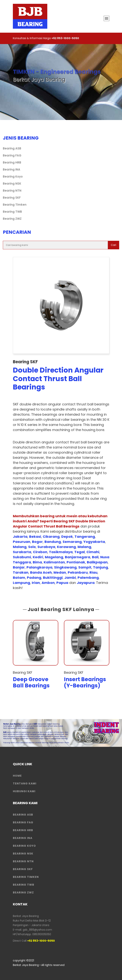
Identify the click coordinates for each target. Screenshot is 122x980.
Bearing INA (12, 169)
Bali (95, 557)
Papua (62, 583)
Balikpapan (97, 562)
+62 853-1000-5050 (65, 38)
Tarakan (21, 572)
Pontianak (76, 562)
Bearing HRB (12, 162)
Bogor (37, 542)
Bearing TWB (12, 212)
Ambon (48, 583)
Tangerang (85, 537)
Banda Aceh (41, 572)
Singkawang (65, 567)
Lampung (21, 583)
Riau (93, 572)
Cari (113, 245)
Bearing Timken (15, 205)
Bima (37, 562)
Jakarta (20, 537)
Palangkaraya (39, 567)
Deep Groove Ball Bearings (31, 683)
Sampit (85, 567)
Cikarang (51, 537)
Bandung (53, 542)
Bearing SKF (12, 198)
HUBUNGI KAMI (24, 791)
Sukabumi (22, 557)
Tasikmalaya (61, 552)
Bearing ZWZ (12, 219)
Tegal (80, 552)
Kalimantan (54, 562)
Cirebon (40, 552)
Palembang (88, 578)
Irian (36, 583)
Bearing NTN (12, 191)
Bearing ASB (12, 148)
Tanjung (101, 567)
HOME (17, 776)
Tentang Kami (25, 783)
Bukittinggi (53, 578)
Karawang (66, 547)
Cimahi (93, 552)
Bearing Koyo (13, 176)
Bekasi (35, 537)
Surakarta (22, 552)
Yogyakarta (94, 542)
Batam (19, 578)
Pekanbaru (78, 572)
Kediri (38, 557)
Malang (20, 547)
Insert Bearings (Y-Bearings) (85, 683)
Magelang (54, 557)
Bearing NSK (12, 184)
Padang (34, 578)
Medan (60, 572)
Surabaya (46, 547)
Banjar (19, 567)
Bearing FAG (12, 155)
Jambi (70, 578)
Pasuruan (22, 542)
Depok (67, 537)
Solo (32, 547)
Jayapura (86, 583)
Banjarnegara (78, 557)
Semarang (72, 542)
